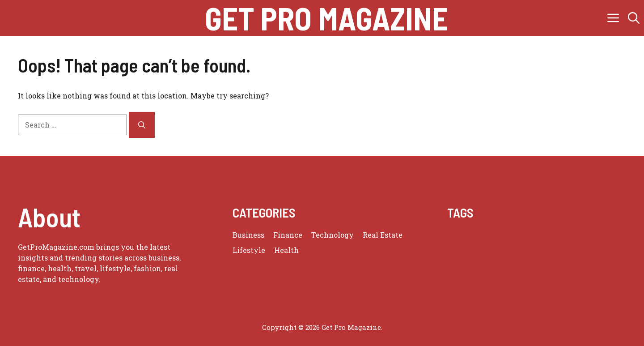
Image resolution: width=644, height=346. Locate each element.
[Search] (142, 125)
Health (286, 250)
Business (248, 235)
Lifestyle (249, 250)
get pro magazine (326, 18)
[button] (634, 18)
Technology (333, 235)
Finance (288, 235)
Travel (319, 250)
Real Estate (383, 235)
